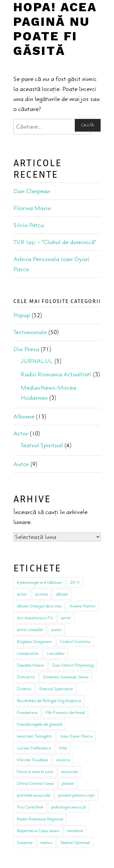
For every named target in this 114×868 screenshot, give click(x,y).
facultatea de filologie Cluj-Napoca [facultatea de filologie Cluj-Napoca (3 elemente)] (49, 701)
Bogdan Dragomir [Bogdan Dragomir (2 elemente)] (34, 641)
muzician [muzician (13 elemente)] (70, 772)
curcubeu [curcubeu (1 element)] (55, 653)
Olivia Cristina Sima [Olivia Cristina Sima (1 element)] (35, 783)
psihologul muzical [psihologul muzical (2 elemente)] (68, 807)
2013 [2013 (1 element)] (75, 582)
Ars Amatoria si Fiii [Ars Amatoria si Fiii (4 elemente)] (35, 618)
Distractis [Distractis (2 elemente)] (26, 677)
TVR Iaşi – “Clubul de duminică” (55, 242)
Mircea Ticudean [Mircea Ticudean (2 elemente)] (33, 760)
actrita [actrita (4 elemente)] (41, 594)
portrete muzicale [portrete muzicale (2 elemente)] (33, 795)
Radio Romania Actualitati (56, 374)
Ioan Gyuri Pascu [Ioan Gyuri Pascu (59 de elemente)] (76, 736)
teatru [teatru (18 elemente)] (46, 843)
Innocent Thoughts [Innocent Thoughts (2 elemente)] (34, 736)
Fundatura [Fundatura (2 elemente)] (27, 712)
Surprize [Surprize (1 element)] (25, 843)
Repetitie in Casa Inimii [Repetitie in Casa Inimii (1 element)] (38, 831)
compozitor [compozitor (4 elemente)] (28, 653)
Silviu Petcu (29, 225)
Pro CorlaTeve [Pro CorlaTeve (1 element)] (30, 807)
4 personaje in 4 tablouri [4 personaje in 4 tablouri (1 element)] (39, 582)
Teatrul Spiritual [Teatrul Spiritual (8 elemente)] (75, 843)
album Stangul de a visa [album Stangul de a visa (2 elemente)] (39, 606)
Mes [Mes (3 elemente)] (63, 748)
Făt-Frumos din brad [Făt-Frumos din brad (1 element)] (65, 712)
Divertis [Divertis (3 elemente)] (24, 689)
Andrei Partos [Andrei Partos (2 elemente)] (82, 606)
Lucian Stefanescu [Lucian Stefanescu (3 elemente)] (34, 748)
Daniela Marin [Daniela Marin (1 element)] (30, 665)
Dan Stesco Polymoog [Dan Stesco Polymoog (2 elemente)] (73, 665)
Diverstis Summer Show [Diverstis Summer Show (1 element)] (66, 677)
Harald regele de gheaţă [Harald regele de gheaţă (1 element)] (40, 724)
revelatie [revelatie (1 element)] (75, 831)
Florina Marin (32, 208)
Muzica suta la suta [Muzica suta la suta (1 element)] (35, 772)
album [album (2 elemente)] (62, 594)
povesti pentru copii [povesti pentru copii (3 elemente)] (76, 795)
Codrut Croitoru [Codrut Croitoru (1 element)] (75, 641)
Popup (22, 315)
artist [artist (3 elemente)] (66, 618)
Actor (21, 434)
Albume (24, 417)
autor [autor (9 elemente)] (56, 630)
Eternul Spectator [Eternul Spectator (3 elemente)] (56, 689)
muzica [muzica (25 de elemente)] (63, 760)
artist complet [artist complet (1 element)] (30, 630)
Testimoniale (30, 332)
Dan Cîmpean (32, 191)
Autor (21, 464)
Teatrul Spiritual (42, 445)
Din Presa (26, 349)
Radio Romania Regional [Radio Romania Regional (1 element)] (40, 819)
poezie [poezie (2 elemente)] (68, 783)
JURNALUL (37, 361)
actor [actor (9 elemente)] (22, 594)
